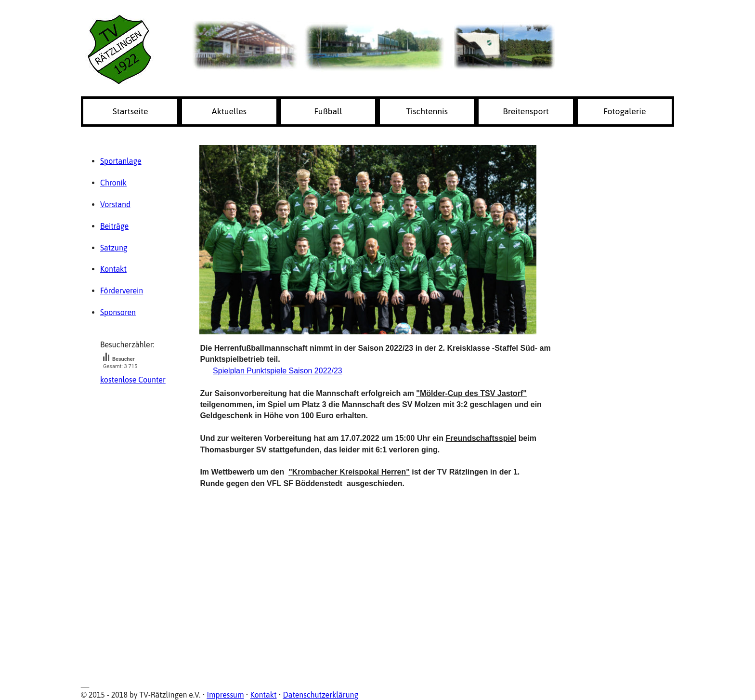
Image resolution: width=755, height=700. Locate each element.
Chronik (113, 183)
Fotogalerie (625, 111)
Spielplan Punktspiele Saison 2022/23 (278, 371)
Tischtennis (427, 111)
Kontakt (113, 269)
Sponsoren (118, 312)
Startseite (130, 111)
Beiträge (114, 226)
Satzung (114, 248)
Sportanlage (121, 161)
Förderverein (122, 291)
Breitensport (526, 111)
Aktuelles (229, 111)
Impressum (225, 695)
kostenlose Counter (133, 380)
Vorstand (115, 204)
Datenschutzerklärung (321, 695)
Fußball (328, 111)
